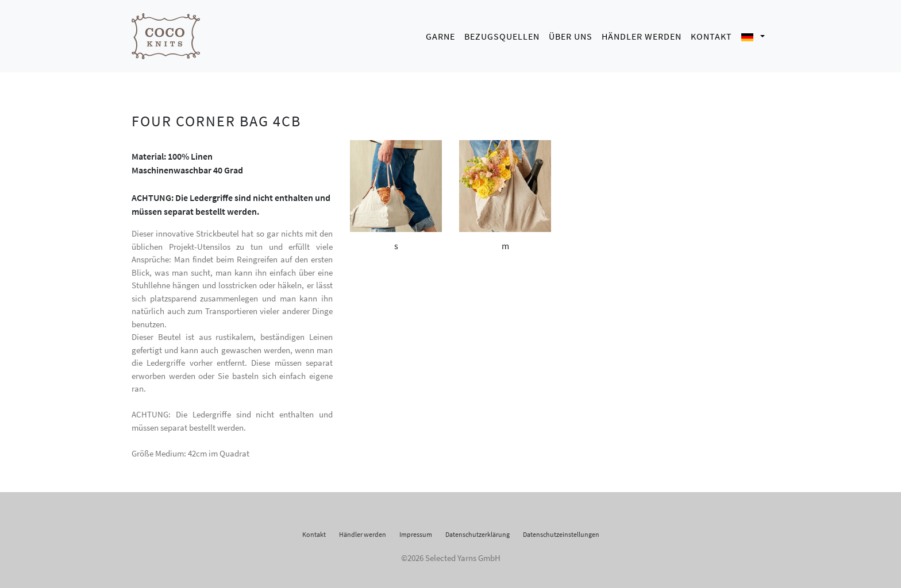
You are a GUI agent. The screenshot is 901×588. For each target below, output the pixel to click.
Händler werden (642, 34)
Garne (440, 34)
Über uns (571, 34)
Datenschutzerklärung (478, 531)
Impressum (416, 531)
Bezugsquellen (502, 34)
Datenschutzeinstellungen (561, 531)
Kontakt (711, 34)
